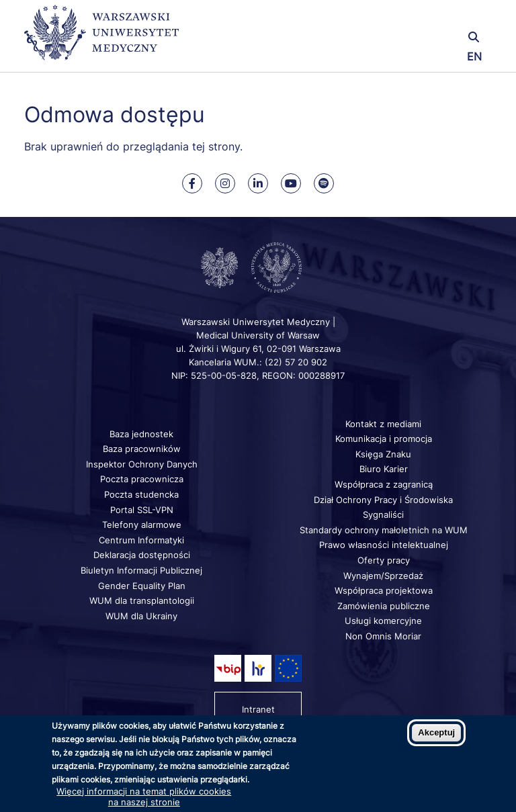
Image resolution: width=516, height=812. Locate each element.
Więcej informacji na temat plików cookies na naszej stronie (144, 797)
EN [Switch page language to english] (474, 56)
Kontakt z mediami (383, 424)
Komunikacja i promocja (384, 439)
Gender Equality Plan (142, 586)
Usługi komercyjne (383, 621)
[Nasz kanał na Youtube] (291, 183)
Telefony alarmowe (142, 525)
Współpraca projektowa (384, 590)
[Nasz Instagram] (225, 183)
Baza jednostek (141, 434)
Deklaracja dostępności (142, 555)
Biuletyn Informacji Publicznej (141, 570)
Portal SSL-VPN (142, 510)
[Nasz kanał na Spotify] (324, 183)
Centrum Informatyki (141, 540)
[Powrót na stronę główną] (101, 39)
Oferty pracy (384, 560)
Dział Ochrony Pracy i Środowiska (383, 500)
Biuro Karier (384, 469)
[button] (414, 18)
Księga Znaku (383, 454)
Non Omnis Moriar (383, 636)
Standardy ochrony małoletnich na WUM (384, 530)
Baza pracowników (142, 449)
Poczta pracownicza (142, 479)
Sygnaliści (383, 514)
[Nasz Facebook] (192, 183)
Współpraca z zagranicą (384, 484)
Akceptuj (436, 732)
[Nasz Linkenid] (258, 183)
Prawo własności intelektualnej (384, 545)
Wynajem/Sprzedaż (383, 576)
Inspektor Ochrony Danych (142, 464)
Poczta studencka (141, 494)
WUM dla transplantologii (142, 600)
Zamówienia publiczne (384, 606)
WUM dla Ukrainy (141, 616)
